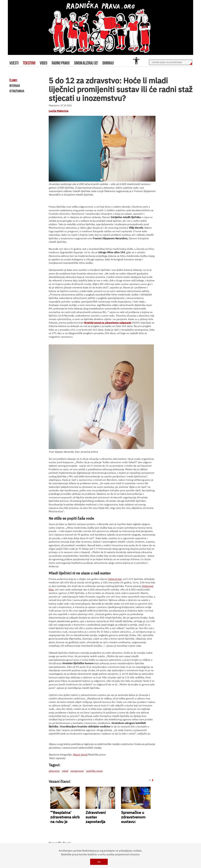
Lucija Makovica (58, 111)
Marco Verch (80, 755)
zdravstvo (54, 771)
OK (99, 862)
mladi (65, 771)
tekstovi (29, 63)
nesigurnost (77, 771)
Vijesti (14, 63)
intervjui (15, 86)
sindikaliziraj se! (86, 63)
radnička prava (94, 771)
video (43, 63)
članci (13, 80)
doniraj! (108, 63)
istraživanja (17, 91)
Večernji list (115, 579)
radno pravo (61, 63)
